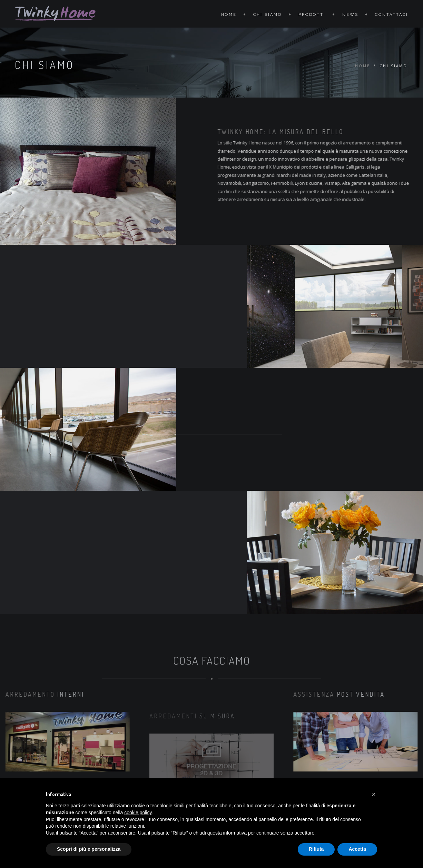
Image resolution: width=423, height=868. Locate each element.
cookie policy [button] (138, 813)
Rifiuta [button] (316, 849)
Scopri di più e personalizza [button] (89, 849)
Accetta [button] (357, 849)
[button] (374, 794)
